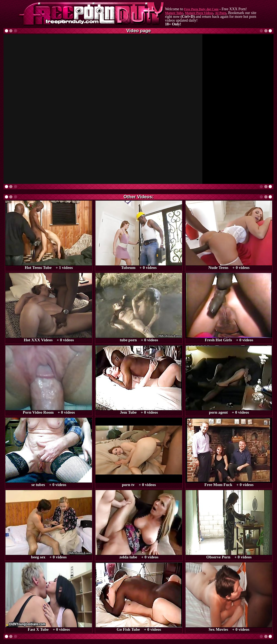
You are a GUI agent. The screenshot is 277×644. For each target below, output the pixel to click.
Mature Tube (174, 13)
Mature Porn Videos (199, 13)
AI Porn (221, 13)
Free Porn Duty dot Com (201, 9)
